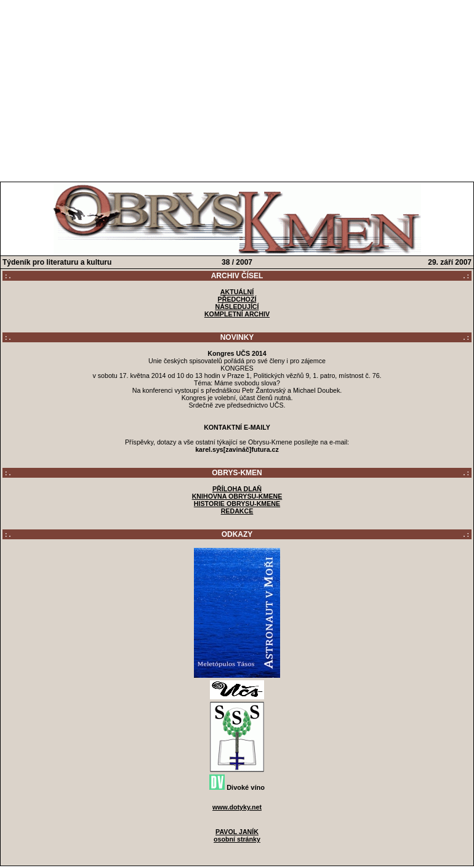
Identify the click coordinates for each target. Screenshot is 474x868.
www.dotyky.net (237, 807)
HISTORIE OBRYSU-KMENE (237, 504)
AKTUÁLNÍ (237, 292)
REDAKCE (237, 511)
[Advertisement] (237, 88)
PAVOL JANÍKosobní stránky (237, 835)
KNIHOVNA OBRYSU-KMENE (237, 496)
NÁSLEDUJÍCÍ (237, 307)
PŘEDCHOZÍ (237, 299)
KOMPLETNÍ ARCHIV (237, 314)
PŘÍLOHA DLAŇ (237, 489)
